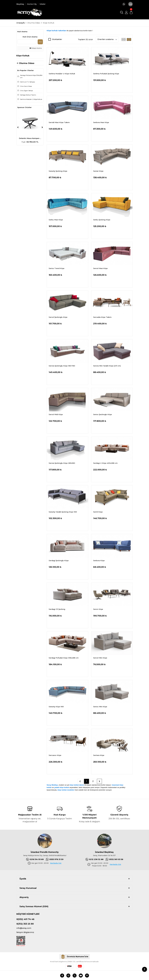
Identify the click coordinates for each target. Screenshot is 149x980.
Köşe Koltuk (49, 23)
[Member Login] (126, 12)
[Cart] (131, 12)
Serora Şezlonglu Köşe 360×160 (62, 366)
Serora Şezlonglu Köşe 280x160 (62, 463)
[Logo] (30, 12)
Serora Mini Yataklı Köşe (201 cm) (107, 366)
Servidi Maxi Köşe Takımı (59, 122)
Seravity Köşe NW (56, 707)
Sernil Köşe (98, 512)
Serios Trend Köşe (57, 268)
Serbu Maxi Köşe (56, 220)
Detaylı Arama (36, 48)
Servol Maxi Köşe (100, 268)
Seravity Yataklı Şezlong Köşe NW (63, 512)
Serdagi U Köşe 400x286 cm (105, 463)
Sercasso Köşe (55, 755)
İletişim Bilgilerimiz (25, 932)
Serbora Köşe (99, 560)
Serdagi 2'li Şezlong (57, 609)
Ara (40, 42)
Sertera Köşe (99, 755)
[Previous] (18, 127)
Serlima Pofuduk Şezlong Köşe (106, 74)
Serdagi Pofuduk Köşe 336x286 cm (64, 658)
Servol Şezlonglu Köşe (58, 317)
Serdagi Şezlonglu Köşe (59, 560)
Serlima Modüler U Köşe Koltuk (62, 74)
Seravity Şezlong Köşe (58, 171)
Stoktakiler (57, 39)
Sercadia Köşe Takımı (102, 317)
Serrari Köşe (98, 171)
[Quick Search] (27, 42)
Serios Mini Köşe (100, 707)
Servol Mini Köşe (100, 658)
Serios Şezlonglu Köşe (103, 414)
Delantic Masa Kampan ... (30, 138)
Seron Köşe (98, 609)
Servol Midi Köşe (56, 414)
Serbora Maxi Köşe (101, 122)
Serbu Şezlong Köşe (102, 220)
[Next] (42, 127)
